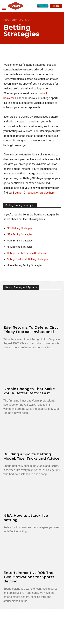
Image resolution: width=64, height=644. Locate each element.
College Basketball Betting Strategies (28, 259)
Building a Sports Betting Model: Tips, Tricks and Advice (31, 456)
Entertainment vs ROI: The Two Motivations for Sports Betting (29, 577)
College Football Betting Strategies (26, 253)
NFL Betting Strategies (20, 228)
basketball (10, 98)
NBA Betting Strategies (20, 234)
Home (6, 20)
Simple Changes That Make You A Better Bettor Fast (29, 391)
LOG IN (56, 6)
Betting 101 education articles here (34, 193)
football (42, 93)
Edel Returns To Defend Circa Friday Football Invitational (31, 330)
